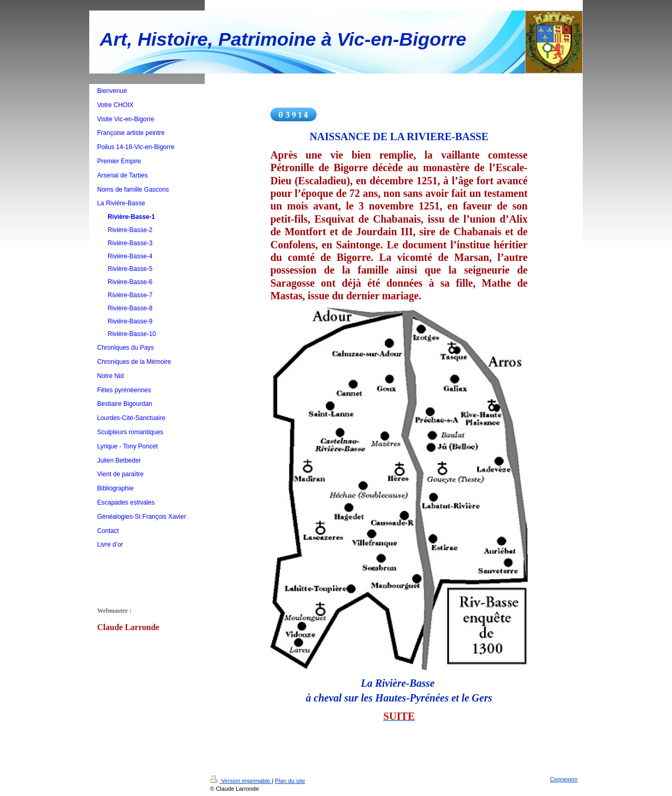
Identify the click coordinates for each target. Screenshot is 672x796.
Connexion (564, 779)
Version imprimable (241, 781)
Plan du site (290, 781)
